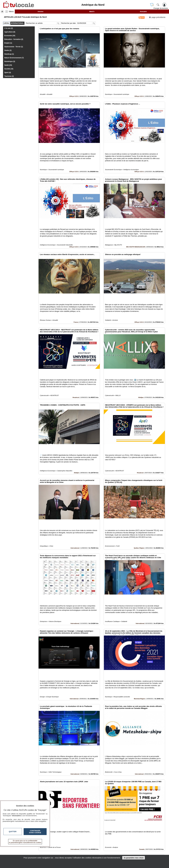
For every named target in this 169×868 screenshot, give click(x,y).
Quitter (13, 832)
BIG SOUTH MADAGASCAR (136, 220)
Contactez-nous (70, 848)
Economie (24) (10, 36)
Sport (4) (8, 73)
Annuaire (143, 12)
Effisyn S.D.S (74, 87)
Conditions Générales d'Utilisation (119, 850)
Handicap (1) (9, 54)
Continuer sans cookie (35, 832)
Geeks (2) (8, 50)
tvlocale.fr (25, 848)
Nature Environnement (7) (14, 58)
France (76, 286)
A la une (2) (9, 28)
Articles (41, 12)
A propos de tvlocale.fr (73, 853)
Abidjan (141, 353)
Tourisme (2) (9, 76)
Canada (142, 751)
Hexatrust (76, 353)
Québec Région (139, 485)
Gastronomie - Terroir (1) (14, 47)
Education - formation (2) (14, 39)
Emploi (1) (8, 43)
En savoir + (68, 850)
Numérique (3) (10, 61)
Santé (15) (8, 65)
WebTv (92, 12)
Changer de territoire (161, 8)
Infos (113, 848)
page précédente (157, 17)
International (75, 485)
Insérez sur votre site (155, 824)
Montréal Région (139, 618)
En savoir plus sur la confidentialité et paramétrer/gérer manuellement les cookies (25, 842)
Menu (11, 11)
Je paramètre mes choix (134, 858)
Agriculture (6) (10, 32)
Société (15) (9, 69)
